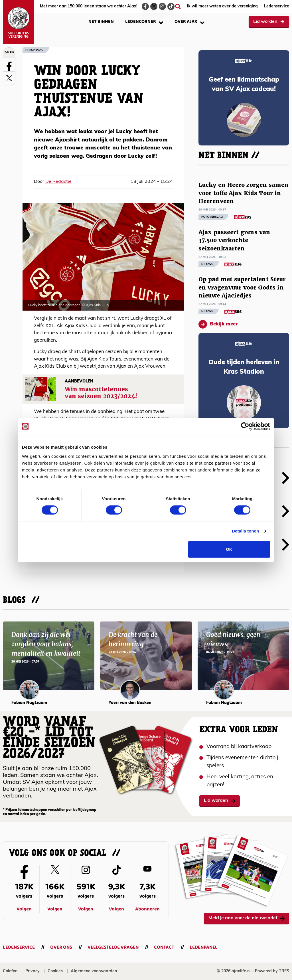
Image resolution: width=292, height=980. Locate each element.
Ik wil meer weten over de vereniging (222, 6)
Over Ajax (189, 22)
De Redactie (58, 182)
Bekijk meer (218, 324)
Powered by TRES (272, 971)
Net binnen (101, 22)
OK (229, 549)
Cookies (55, 971)
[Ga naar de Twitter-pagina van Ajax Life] (154, 6)
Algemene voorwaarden (94, 971)
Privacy (33, 971)
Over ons (61, 947)
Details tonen (245, 531)
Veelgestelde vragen (113, 947)
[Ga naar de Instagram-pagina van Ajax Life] (162, 6)
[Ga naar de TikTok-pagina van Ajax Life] (171, 6)
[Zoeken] (178, 7)
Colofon (10, 971)
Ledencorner (144, 22)
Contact (164, 947)
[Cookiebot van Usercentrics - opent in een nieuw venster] (245, 426)
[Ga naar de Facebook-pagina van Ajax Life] (145, 6)
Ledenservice (277, 6)
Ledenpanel (204, 947)
